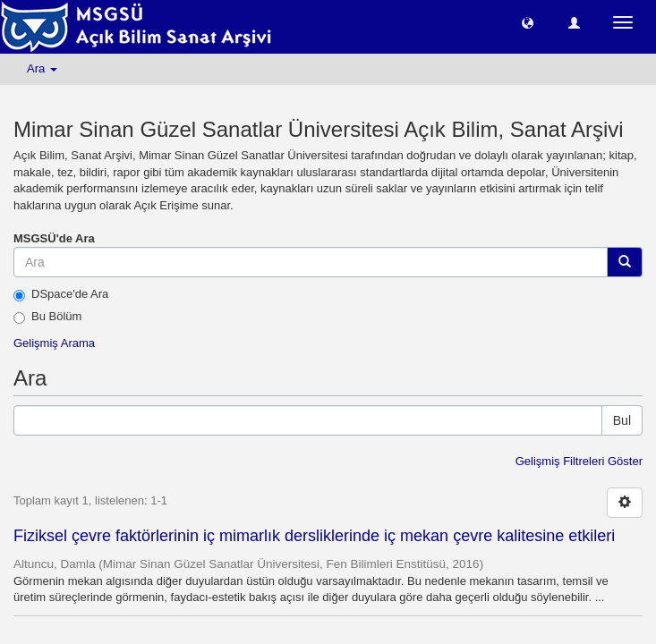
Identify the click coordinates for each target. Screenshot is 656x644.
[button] (528, 22)
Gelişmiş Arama (54, 343)
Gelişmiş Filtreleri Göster (579, 461)
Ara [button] (42, 68)
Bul (622, 420)
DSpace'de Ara (61, 294)
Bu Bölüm (47, 317)
